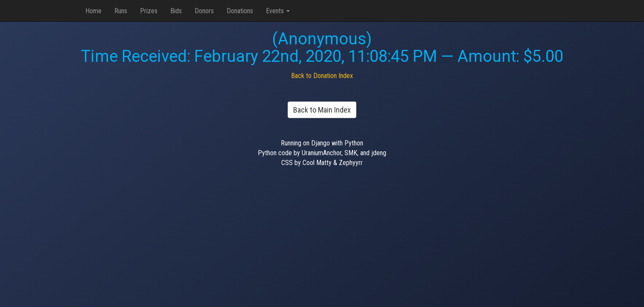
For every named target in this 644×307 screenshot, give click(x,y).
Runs (121, 11)
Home (93, 11)
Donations (240, 11)
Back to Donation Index (322, 76)
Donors (204, 11)
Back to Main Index (322, 110)
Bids (176, 11)
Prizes (149, 11)
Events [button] (278, 11)
